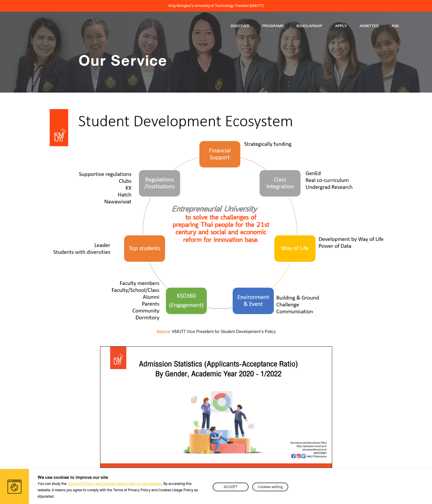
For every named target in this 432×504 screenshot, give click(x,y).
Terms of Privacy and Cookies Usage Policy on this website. (115, 484)
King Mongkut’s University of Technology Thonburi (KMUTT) (216, 6)
